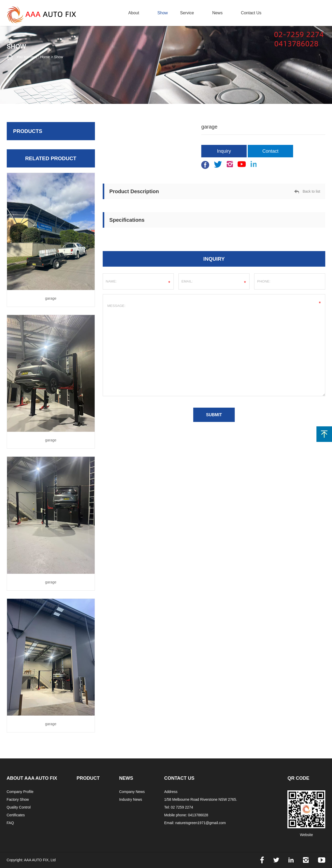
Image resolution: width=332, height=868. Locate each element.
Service (187, 13)
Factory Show (18, 799)
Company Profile (20, 792)
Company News (132, 792)
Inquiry (224, 151)
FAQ (10, 823)
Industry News (131, 799)
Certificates (16, 815)
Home (45, 57)
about (134, 13)
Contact (270, 151)
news (217, 13)
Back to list (307, 192)
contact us (251, 13)
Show (163, 13)
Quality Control (19, 807)
